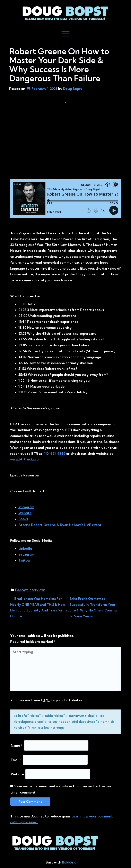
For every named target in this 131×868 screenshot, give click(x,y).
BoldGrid (69, 862)
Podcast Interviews (30, 590)
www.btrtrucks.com (26, 459)
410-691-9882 (54, 454)
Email (16, 760)
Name (17, 745)
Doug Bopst (72, 89)
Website (17, 774)
